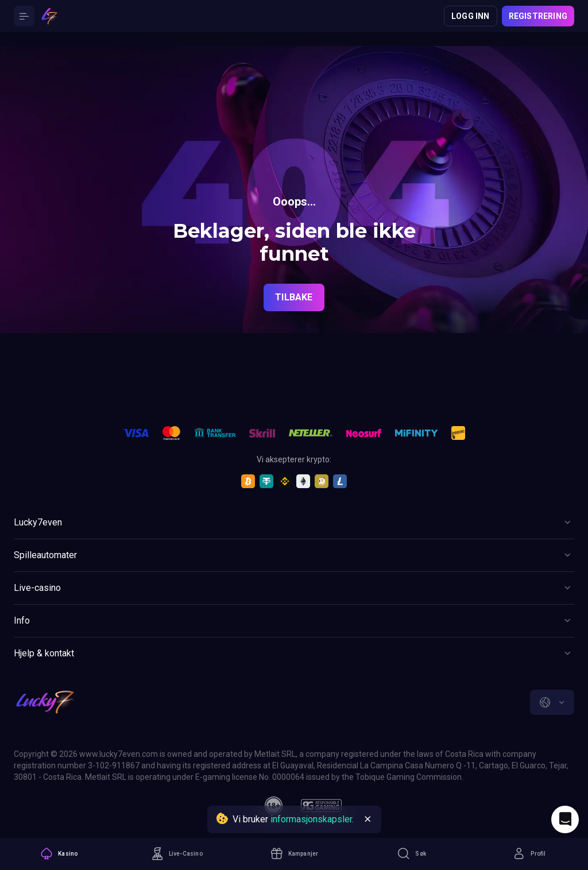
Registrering (538, 16)
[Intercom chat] (565, 819)
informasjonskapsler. (312, 819)
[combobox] (552, 702)
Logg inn (471, 16)
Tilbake (294, 297)
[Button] (24, 16)
